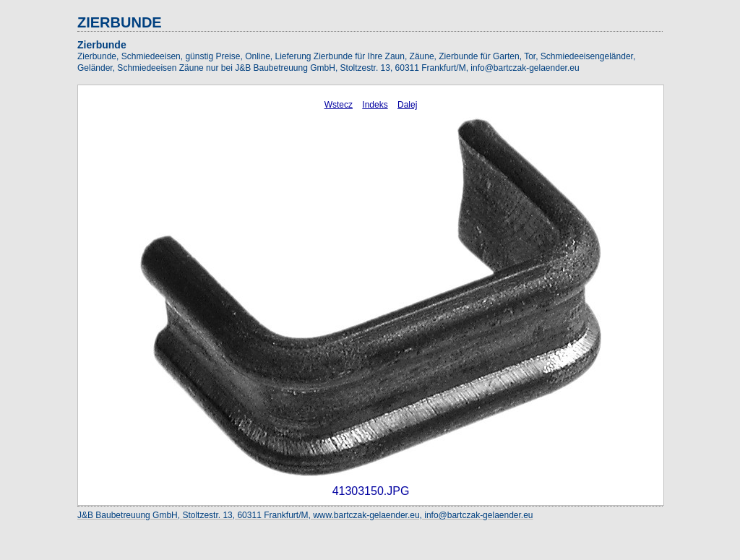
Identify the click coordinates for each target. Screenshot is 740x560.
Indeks (375, 105)
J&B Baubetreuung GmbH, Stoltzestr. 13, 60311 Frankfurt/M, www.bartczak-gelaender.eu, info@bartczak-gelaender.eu (305, 515)
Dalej (407, 105)
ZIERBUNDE (120, 22)
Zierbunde (102, 45)
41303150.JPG (371, 491)
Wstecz (339, 105)
